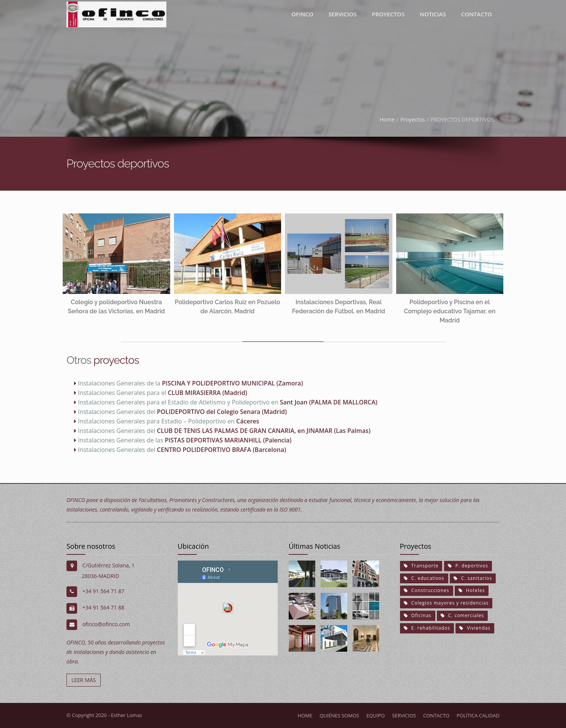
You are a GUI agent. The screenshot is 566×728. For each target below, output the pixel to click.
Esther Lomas (126, 715)
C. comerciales (462, 615)
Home (387, 119)
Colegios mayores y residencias (446, 603)
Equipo (376, 715)
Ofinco (302, 14)
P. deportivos (468, 566)
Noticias (433, 14)
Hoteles (472, 590)
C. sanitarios (473, 578)
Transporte (421, 566)
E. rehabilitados (427, 628)
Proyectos (413, 119)
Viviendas (475, 628)
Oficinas (418, 615)
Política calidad (478, 715)
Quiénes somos (339, 715)
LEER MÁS (84, 680)
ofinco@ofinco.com (106, 624)
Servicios (343, 14)
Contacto (477, 14)
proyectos (388, 14)
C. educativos (424, 578)
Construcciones (427, 590)
